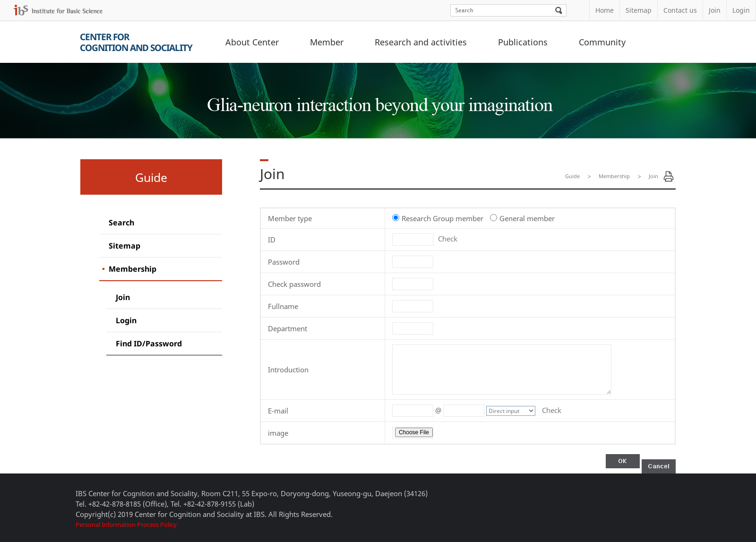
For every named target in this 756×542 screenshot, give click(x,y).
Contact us (680, 10)
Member (327, 42)
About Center (252, 42)
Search (121, 223)
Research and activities (421, 42)
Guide (572, 176)
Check (448, 239)
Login (741, 10)
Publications (523, 42)
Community (602, 42)
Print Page (669, 176)
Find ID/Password (149, 344)
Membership (133, 269)
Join (715, 10)
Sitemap (639, 10)
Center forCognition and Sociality (136, 42)
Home (605, 10)
